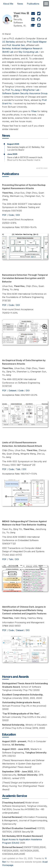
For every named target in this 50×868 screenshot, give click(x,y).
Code (11, 215)
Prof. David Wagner (37, 42)
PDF (4, 215)
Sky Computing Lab (28, 52)
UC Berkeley (9, 42)
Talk (18, 469)
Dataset (12, 390)
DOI (18, 215)
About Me (8, 4)
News (20, 4)
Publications (33, 4)
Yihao (34, 111)
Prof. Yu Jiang (13, 90)
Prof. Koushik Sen (16, 45)
